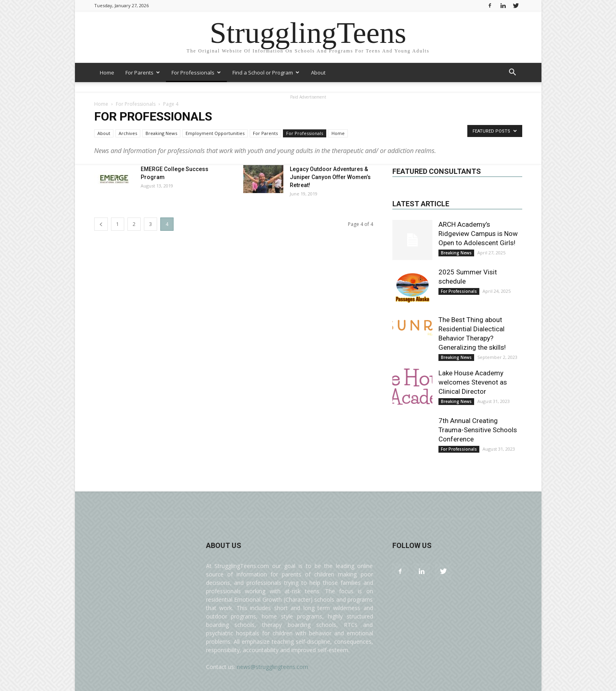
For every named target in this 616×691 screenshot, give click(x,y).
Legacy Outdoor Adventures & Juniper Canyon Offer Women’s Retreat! (330, 177)
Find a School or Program (266, 73)
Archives (128, 133)
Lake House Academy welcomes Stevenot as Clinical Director (473, 382)
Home (107, 73)
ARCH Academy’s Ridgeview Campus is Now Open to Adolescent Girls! (478, 234)
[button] (513, 73)
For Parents (143, 73)
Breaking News (161, 133)
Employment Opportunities (215, 133)
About (318, 73)
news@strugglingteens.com (273, 667)
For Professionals (196, 73)
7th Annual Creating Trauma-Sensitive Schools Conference (478, 430)
